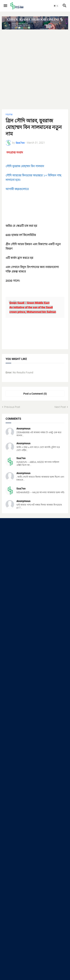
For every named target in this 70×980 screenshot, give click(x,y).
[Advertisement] (35, 68)
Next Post (60, 407)
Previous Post (12, 407)
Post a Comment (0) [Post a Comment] (35, 394)
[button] (5, 6)
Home (9, 114)
